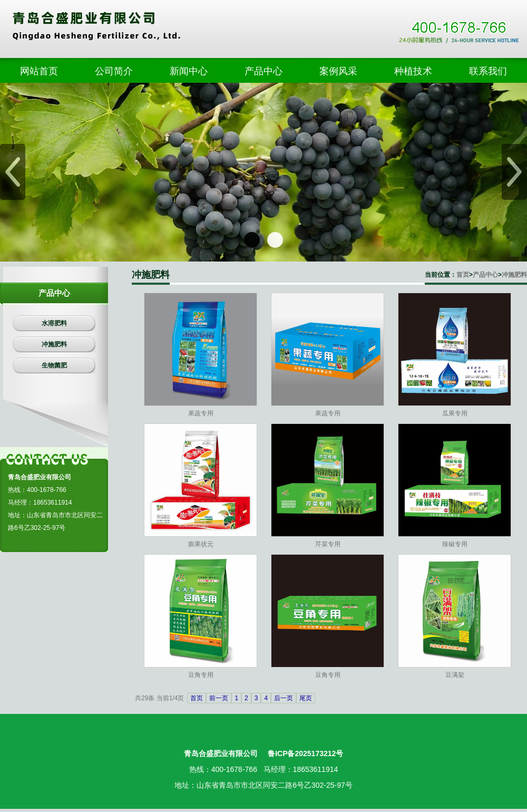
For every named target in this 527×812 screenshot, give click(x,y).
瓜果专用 (455, 413)
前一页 (219, 698)
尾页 (306, 698)
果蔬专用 (201, 413)
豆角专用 (201, 675)
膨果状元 (201, 544)
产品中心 (485, 275)
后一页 (284, 698)
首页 (463, 275)
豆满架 (455, 675)
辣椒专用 (455, 544)
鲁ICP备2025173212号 (305, 753)
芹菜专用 (328, 544)
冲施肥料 (514, 275)
